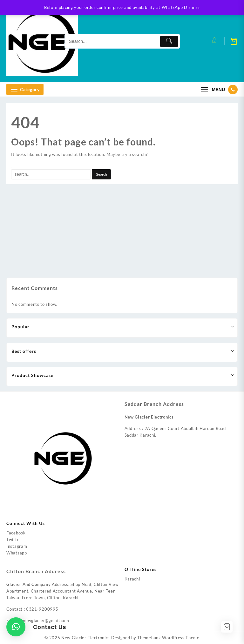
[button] (16, 627)
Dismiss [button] (192, 7)
